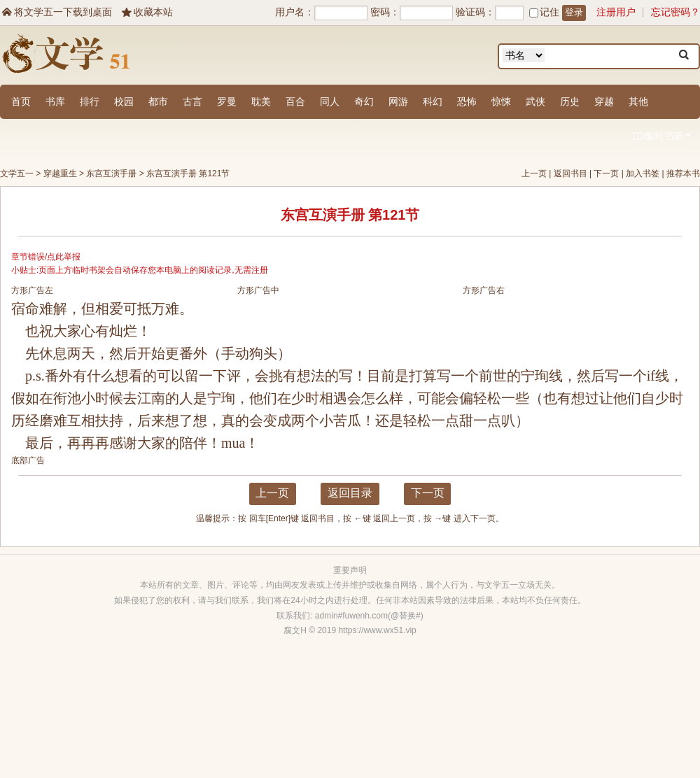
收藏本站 (146, 12)
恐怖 (467, 101)
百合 (295, 101)
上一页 (534, 174)
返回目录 (350, 493)
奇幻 (364, 101)
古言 (192, 101)
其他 (638, 101)
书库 (55, 101)
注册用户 (616, 12)
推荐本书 (683, 174)
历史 (570, 101)
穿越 (604, 101)
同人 (330, 101)
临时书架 (661, 137)
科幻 (433, 101)
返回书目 (570, 174)
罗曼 (227, 101)
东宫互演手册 (111, 174)
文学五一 (17, 174)
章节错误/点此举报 (46, 257)
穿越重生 (60, 174)
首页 (21, 101)
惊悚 (501, 101)
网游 (398, 101)
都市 (158, 101)
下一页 (606, 174)
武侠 (535, 101)
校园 (124, 101)
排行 (90, 101)
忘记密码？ (675, 12)
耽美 (261, 101)
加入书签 (643, 174)
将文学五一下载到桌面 (56, 12)
